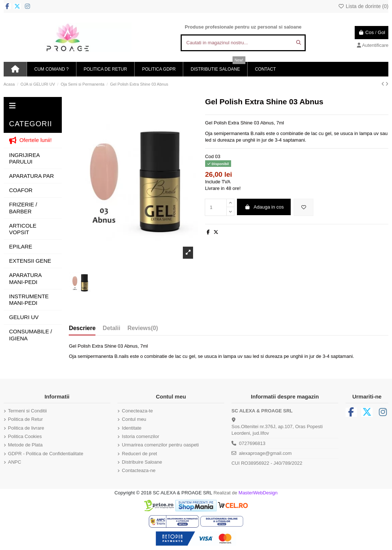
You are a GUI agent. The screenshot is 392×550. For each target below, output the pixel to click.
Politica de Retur (25, 419)
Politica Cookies (25, 436)
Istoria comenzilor (140, 436)
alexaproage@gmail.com (265, 453)
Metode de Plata (25, 445)
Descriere (82, 328)
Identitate (132, 428)
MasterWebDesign (258, 493)
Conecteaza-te (137, 411)
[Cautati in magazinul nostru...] (299, 43)
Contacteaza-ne (139, 470)
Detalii (112, 328)
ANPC (15, 462)
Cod (210, 156)
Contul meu (134, 419)
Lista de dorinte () (363, 6)
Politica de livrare (26, 428)
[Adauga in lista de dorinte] (304, 207)
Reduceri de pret (139, 454)
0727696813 (252, 443)
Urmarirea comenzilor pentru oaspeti (160, 445)
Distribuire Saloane (142, 462)
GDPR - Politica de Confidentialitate (46, 454)
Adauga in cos (264, 207)
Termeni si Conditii (27, 411)
